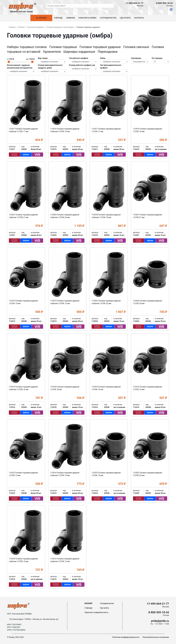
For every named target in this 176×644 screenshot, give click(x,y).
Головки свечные (137, 47)
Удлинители (52, 52)
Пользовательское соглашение (156, 637)
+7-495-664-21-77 (135, 3)
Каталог (41, 18)
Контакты (139, 18)
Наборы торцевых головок (27, 47)
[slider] (9, 62)
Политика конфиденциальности (126, 637)
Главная (12, 27)
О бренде (58, 18)
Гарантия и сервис (87, 18)
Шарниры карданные (80, 52)
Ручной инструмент (36, 27)
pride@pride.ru (160, 621)
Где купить (125, 18)
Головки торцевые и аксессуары (60, 27)
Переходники (108, 52)
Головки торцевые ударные (101, 47)
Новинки (71, 18)
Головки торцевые (64, 47)
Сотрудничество (108, 18)
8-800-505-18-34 (164, 3)
